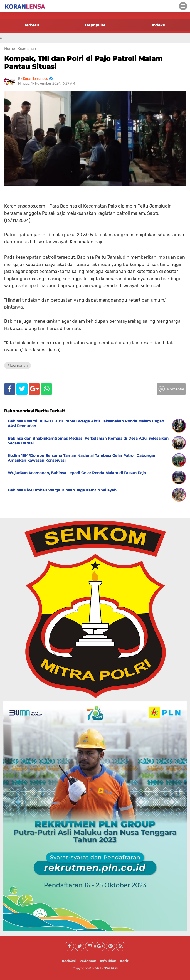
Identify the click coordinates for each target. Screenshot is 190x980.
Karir (124, 961)
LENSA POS (109, 968)
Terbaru (32, 25)
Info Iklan (108, 961)
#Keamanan (18, 365)
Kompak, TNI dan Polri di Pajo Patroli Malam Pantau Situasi (83, 63)
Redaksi (69, 961)
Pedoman (88, 961)
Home (9, 49)
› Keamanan (26, 49)
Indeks (158, 25)
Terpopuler (95, 25)
